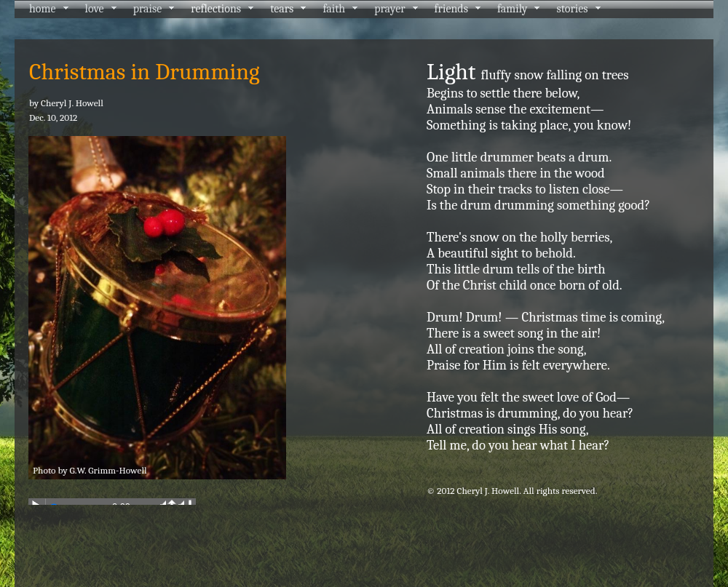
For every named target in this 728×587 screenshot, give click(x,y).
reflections (216, 9)
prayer (389, 9)
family (513, 9)
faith (334, 9)
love (95, 9)
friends (451, 9)
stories (572, 9)
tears (282, 9)
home (43, 9)
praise (148, 9)
